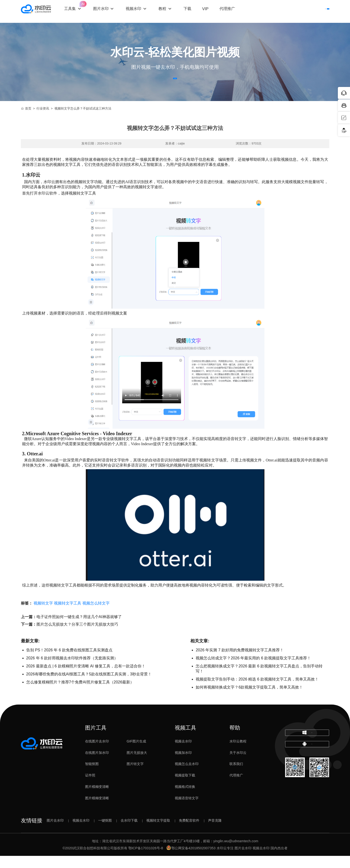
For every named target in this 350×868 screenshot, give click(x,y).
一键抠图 (105, 833)
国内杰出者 (279, 860)
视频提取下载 (185, 787)
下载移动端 (307, 767)
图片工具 (96, 740)
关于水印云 (238, 765)
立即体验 (175, 85)
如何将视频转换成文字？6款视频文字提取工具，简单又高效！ (249, 699)
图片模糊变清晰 (97, 799)
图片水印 (110, 11)
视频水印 (142, 11)
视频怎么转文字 (96, 615)
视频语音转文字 (187, 810)
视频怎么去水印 (187, 776)
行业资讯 (43, 121)
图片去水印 (55, 833)
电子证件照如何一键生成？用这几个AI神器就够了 (79, 629)
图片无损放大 (137, 765)
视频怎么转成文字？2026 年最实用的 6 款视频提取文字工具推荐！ (253, 670)
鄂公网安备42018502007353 (191, 860)
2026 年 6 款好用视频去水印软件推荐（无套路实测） (72, 670)
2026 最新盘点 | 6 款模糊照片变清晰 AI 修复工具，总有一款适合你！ (86, 678)
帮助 (235, 740)
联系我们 (236, 776)
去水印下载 (129, 833)
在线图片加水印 (97, 765)
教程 (171, 11)
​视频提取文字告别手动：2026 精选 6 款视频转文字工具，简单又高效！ (257, 691)
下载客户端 (316, 11)
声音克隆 (215, 833)
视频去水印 (183, 753)
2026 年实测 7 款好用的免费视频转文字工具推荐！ (240, 662)
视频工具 (185, 740)
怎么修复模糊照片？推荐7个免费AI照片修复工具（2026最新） (80, 694)
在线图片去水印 (97, 753)
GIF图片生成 (136, 753)
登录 (288, 11)
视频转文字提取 (158, 833)
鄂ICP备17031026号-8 (146, 860)
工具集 (82, 7)
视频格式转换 (185, 799)
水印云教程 (238, 753)
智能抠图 (92, 776)
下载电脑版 (307, 749)
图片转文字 (135, 776)
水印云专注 (225, 860)
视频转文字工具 (68, 615)
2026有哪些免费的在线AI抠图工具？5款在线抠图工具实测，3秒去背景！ (89, 686)
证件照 (90, 787)
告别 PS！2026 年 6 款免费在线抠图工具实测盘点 (70, 662)
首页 (26, 121)
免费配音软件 (189, 833)
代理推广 (236, 787)
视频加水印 (183, 765)
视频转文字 (43, 615)
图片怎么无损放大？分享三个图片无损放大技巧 (77, 636)
